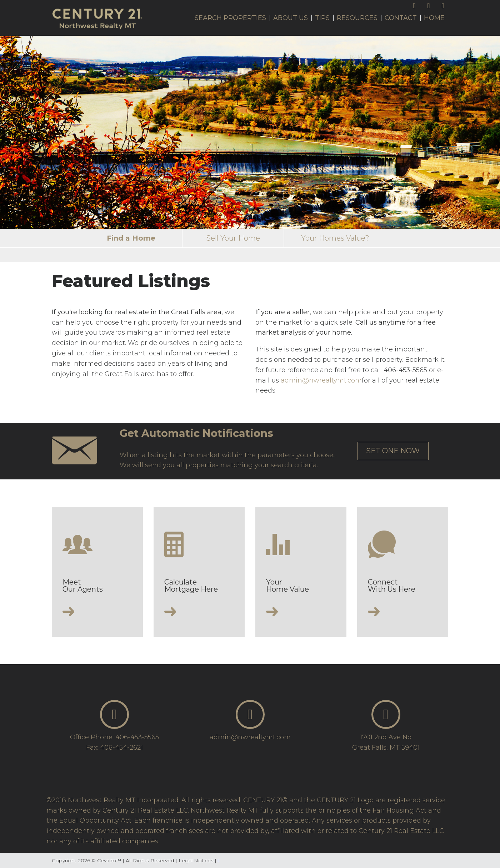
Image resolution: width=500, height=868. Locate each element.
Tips (322, 18)
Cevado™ (110, 860)
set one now (393, 451)
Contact (401, 18)
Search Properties (230, 18)
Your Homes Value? (335, 238)
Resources (357, 18)
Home (434, 18)
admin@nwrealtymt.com (321, 380)
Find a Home (131, 238)
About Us (291, 18)
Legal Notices (197, 860)
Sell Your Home (233, 238)
